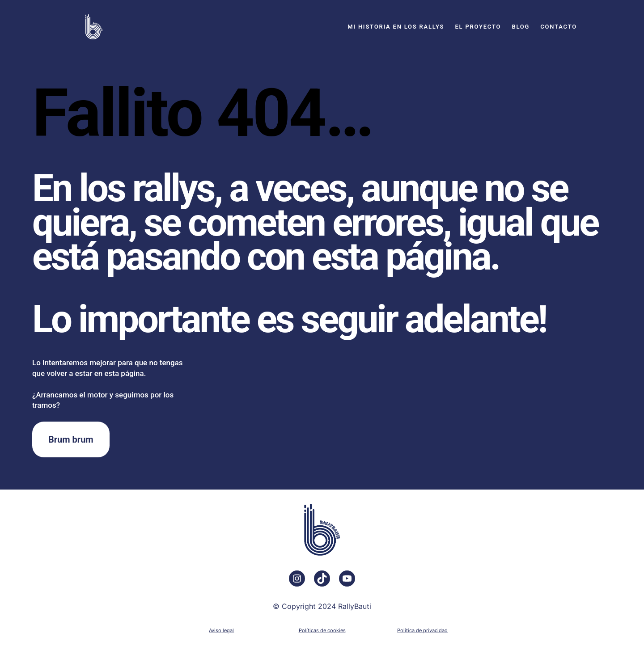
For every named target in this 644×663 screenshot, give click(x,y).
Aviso (215, 630)
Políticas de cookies (322, 630)
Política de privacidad (422, 630)
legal (228, 630)
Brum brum (71, 439)
